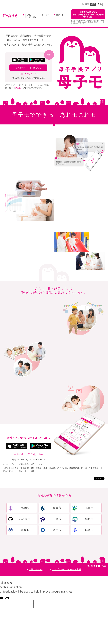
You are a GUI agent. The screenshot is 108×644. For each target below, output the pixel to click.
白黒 (100, 4)
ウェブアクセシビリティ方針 (67, 570)
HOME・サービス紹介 (31, 16)
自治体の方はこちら (88, 14)
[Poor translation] (7, 598)
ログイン (60, 15)
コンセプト (46, 15)
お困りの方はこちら (28, 74)
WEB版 (18, 88)
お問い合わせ (36, 570)
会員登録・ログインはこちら (28, 68)
